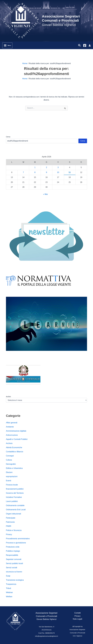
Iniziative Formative (14, 497)
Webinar (9, 592)
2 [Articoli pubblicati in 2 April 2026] (47, 167)
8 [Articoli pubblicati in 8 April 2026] (35, 172)
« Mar (46, 194)
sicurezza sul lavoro (14, 572)
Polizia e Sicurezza (14, 530)
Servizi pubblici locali (14, 563)
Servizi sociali (12, 568)
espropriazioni (12, 476)
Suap (8, 576)
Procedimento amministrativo (18, 539)
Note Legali (78, 619)
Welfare (9, 597)
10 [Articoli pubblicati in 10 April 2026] (58, 172)
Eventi (8, 481)
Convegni (10, 456)
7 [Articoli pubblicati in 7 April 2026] (23, 172)
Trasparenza (11, 584)
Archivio (9, 443)
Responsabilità (12, 555)
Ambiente (10, 427)
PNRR (9, 526)
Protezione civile (13, 547)
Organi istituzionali (13, 514)
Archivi (8, 397)
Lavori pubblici (12, 501)
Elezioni (9, 472)
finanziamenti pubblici (15, 489)
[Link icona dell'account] (90, 45)
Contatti (77, 613)
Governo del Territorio (15, 493)
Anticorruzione (12, 435)
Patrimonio (10, 522)
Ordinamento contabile (15, 505)
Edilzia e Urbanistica (14, 468)
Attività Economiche (14, 447)
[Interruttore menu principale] (7, 45)
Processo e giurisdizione (16, 543)
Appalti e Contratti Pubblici (17, 439)
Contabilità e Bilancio (15, 452)
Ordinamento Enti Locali (16, 510)
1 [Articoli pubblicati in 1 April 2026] (35, 167)
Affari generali (12, 423)
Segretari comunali (14, 559)
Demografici (11, 464)
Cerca (8, 137)
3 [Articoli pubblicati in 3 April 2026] (58, 167)
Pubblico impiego (13, 551)
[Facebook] (85, 45)
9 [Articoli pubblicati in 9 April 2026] (47, 172)
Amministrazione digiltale (16, 431)
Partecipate (11, 518)
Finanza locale (12, 485)
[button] (80, 45)
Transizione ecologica (15, 580)
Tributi (8, 588)
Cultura (9, 460)
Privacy (9, 534)
